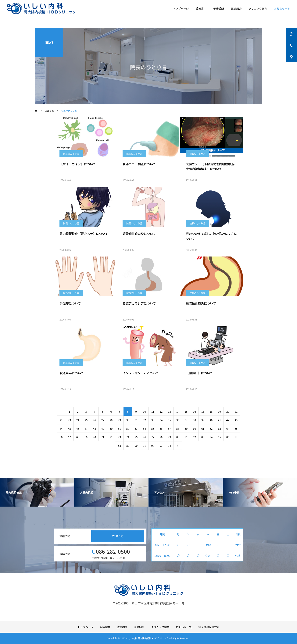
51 (120, 429)
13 (170, 412)
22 (61, 420)
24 (78, 420)
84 (211, 437)
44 (61, 429)
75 (136, 437)
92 (153, 446)
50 (111, 429)
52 (128, 429)
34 (161, 420)
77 (153, 437)
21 (236, 412)
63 (220, 429)
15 (186, 412)
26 (95, 420)
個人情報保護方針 (209, 627)
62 (211, 429)
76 (145, 437)
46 (78, 429)
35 (170, 420)
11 (153, 412)
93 (161, 446)
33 (153, 420)
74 (128, 437)
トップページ (181, 9)
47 (86, 429)
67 (70, 437)
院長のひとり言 (71, 154)
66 (61, 437)
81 (186, 437)
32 (145, 420)
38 (195, 420)
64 (228, 429)
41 (220, 420)
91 (145, 446)
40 (211, 420)
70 (95, 437)
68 (78, 437)
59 (186, 429)
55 (153, 429)
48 (95, 429)
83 (203, 437)
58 (178, 429)
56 (161, 429)
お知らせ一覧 (282, 9)
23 (70, 420)
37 (186, 420)
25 (86, 420)
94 (170, 446)
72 (111, 437)
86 (228, 437)
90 (136, 446)
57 (170, 429)
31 (136, 420)
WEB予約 (118, 536)
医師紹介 (236, 9)
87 (236, 437)
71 (103, 437)
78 (161, 437)
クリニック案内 (258, 9)
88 (120, 446)
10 (145, 412)
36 (178, 420)
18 (211, 412)
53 (136, 429)
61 (203, 429)
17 (203, 412)
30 (128, 420)
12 (161, 412)
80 (178, 437)
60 (195, 429)
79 (170, 437)
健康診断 (219, 9)
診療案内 (201, 9)
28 (111, 420)
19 (220, 412)
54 (145, 429)
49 (103, 429)
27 (103, 420)
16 (195, 412)
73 (120, 437)
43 (236, 420)
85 (220, 437)
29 (120, 420)
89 (128, 446)
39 (203, 420)
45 (70, 429)
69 (86, 437)
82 (195, 437)
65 (236, 429)
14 (178, 412)
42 (228, 420)
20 (228, 412)
